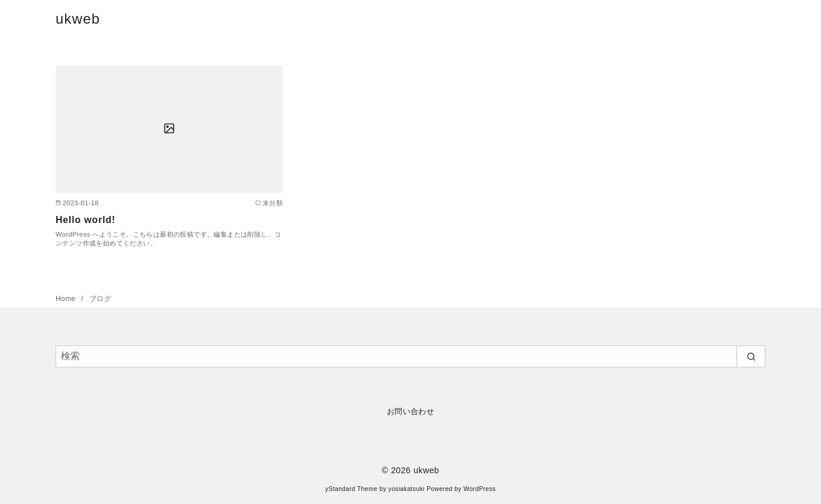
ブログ (100, 299)
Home (67, 299)
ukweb (78, 19)
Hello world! (85, 220)
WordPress (479, 489)
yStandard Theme (351, 489)
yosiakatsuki (407, 489)
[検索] (410, 356)
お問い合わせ (410, 411)
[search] (751, 356)
